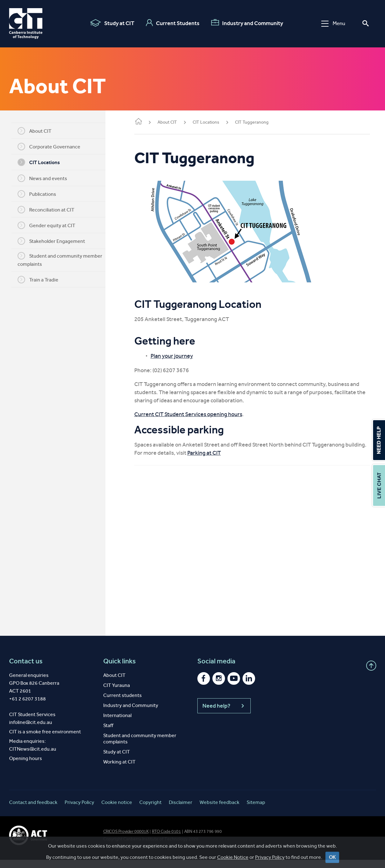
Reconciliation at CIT (48, 210)
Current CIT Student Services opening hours (193, 414)
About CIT (37, 131)
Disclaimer (181, 810)
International (117, 723)
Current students (123, 703)
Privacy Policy (270, 857)
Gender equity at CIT (49, 225)
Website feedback (219, 810)
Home (143, 122)
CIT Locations (41, 162)
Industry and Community (247, 23)
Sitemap (256, 810)
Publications (39, 194)
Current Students (173, 23)
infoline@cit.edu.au (31, 730)
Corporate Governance (51, 147)
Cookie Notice (233, 857)
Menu (333, 23)
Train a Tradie (40, 280)
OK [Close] (332, 857)
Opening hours (26, 766)
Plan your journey (177, 356)
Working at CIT (119, 770)
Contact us (26, 669)
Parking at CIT (209, 461)
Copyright (150, 810)
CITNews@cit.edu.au (33, 757)
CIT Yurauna (117, 693)
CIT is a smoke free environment (45, 740)
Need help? (224, 714)
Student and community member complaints (62, 260)
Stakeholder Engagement (54, 241)
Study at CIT (112, 23)
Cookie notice (117, 810)
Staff (108, 734)
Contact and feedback (33, 810)
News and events (45, 178)
